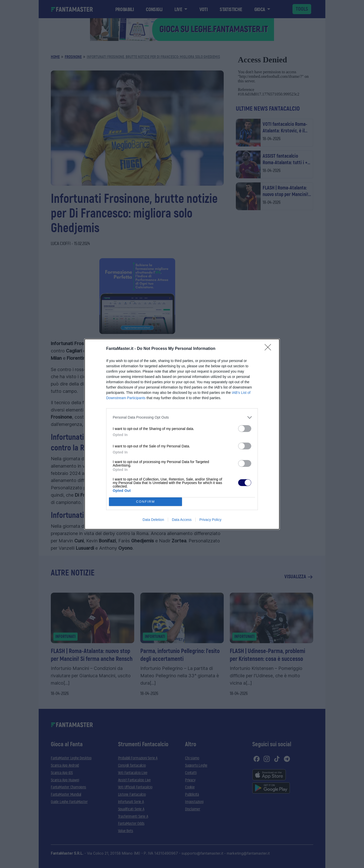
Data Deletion (153, 520)
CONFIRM (145, 502)
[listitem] (182, 417)
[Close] (269, 349)
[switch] (245, 429)
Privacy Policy (210, 520)
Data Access (182, 520)
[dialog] (182, 434)
